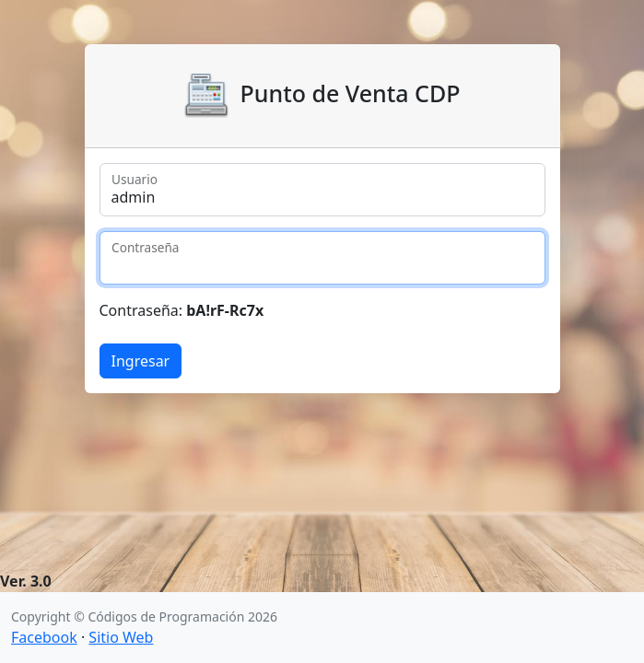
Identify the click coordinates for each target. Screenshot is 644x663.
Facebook (44, 637)
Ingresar (141, 361)
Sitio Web (121, 637)
